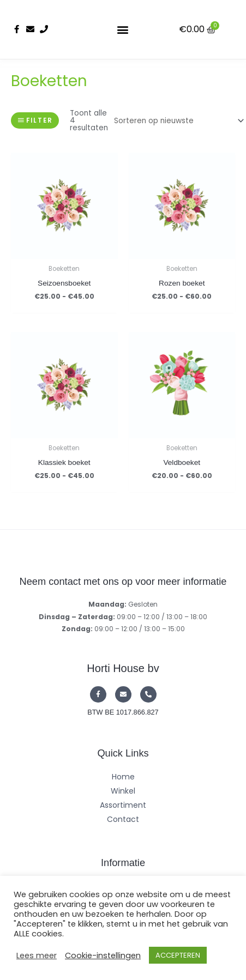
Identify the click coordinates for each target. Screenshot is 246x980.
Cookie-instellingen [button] (103, 955)
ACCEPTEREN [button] (178, 955)
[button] (123, 29)
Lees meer (37, 955)
